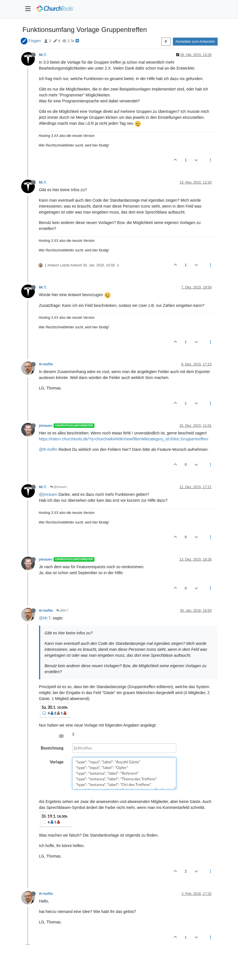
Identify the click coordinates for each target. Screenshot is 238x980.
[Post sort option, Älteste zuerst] (166, 42)
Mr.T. (43, 55)
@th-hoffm (48, 449)
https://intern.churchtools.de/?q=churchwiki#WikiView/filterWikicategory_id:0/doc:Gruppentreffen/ (124, 439)
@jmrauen (58, 487)
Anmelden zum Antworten (195, 42)
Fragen (35, 41)
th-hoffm (46, 364)
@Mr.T (45, 618)
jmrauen (46, 426)
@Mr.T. (63, 610)
